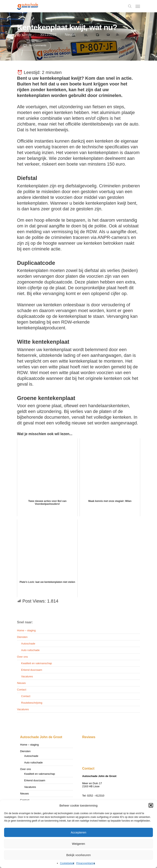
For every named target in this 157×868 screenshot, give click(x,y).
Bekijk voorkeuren (78, 855)
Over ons (22, 657)
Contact (22, 690)
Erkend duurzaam (32, 670)
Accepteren (78, 832)
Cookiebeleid (67, 863)
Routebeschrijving (32, 703)
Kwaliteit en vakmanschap (36, 663)
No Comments (34, 46)
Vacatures (27, 676)
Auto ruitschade (30, 650)
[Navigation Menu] (138, 6)
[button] (151, 805)
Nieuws (70, 35)
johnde (27, 35)
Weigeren (78, 844)
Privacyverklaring (86, 863)
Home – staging (26, 630)
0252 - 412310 (96, 796)
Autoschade (28, 644)
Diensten (22, 637)
